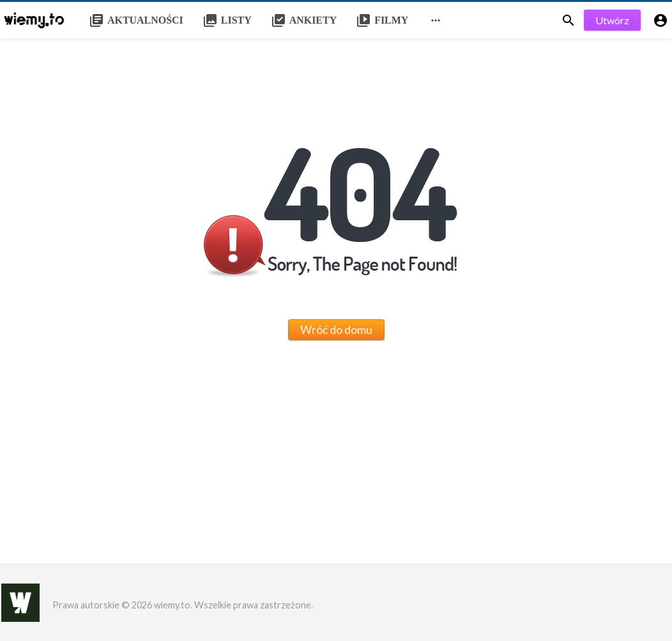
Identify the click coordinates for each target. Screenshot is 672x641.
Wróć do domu (336, 329)
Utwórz (612, 20)
